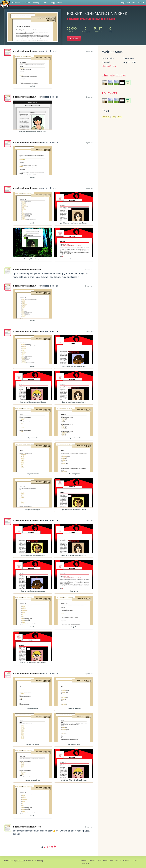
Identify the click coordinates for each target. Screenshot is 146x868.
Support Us (57, 3)
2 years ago (89, 270)
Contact (85, 864)
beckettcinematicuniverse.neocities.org (91, 19)
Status (126, 861)
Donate (93, 861)
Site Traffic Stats (110, 66)
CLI (100, 861)
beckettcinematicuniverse (27, 51)
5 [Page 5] (52, 847)
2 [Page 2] (45, 847)
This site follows (114, 75)
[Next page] (55, 847)
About (84, 861)
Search (27, 3)
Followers (109, 93)
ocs (119, 117)
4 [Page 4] (50, 847)
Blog (105, 861)
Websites (16, 3)
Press (118, 861)
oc (114, 117)
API (111, 861)
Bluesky (40, 861)
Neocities (8, 861)
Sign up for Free (128, 3)
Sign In (141, 3)
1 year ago (90, 51)
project (106, 117)
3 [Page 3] (47, 847)
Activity (36, 3)
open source (20, 861)
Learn (45, 3)
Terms (135, 861)
